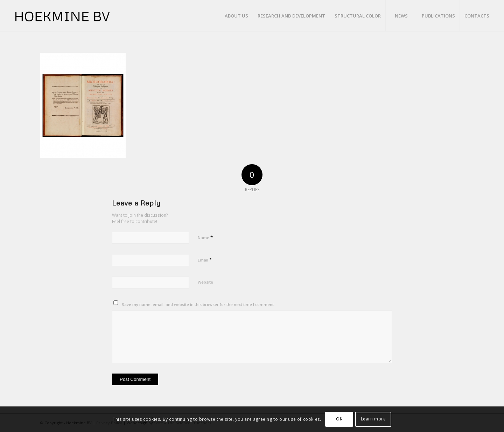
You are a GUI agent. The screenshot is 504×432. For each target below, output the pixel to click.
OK (339, 419)
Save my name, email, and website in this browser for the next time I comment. (198, 304)
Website (205, 282)
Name (205, 237)
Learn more (373, 419)
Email (205, 260)
